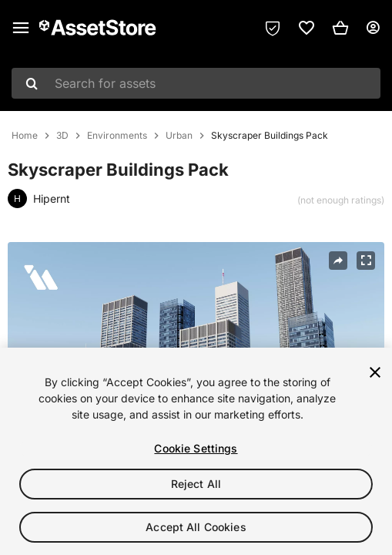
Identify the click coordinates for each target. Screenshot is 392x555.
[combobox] (196, 83)
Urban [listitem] (179, 136)
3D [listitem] (62, 136)
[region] (196, 451)
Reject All (196, 484)
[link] (307, 28)
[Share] (338, 261)
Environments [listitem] (117, 136)
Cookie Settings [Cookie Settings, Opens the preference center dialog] (196, 448)
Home (25, 136)
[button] (340, 28)
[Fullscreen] (366, 261)
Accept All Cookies (196, 527)
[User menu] (373, 28)
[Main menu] (21, 28)
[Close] (375, 372)
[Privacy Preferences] (273, 28)
